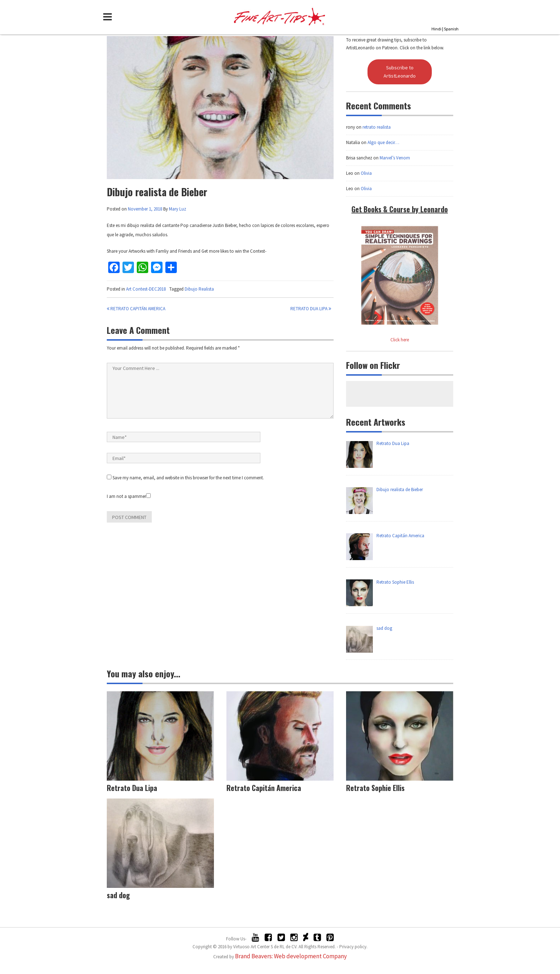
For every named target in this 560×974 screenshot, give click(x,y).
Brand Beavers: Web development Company (291, 956)
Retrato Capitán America (136, 309)
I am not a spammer (129, 496)
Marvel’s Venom (395, 158)
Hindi (436, 29)
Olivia (366, 173)
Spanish (451, 29)
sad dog (118, 895)
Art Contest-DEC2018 (146, 289)
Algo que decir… (383, 142)
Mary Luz (177, 209)
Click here (400, 340)
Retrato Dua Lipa (311, 309)
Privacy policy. (353, 947)
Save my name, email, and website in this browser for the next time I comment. (188, 478)
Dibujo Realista (199, 289)
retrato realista (377, 127)
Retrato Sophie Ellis (375, 788)
